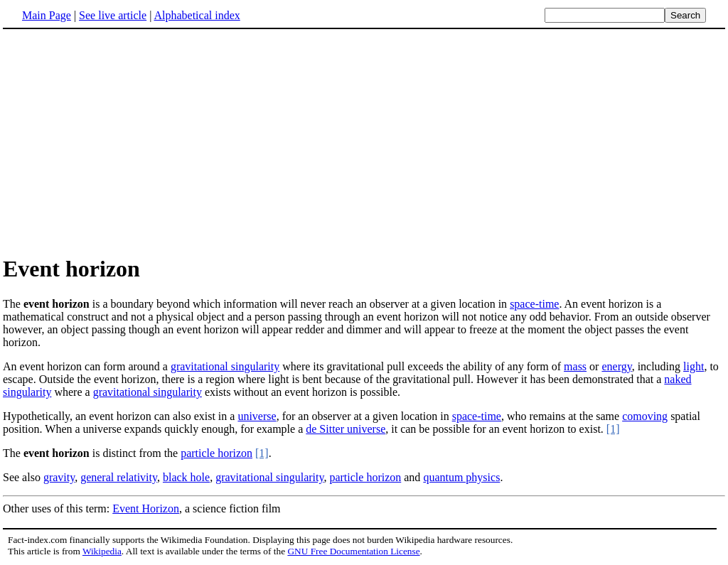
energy (616, 366)
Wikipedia (102, 551)
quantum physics (461, 477)
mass (575, 366)
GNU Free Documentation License (353, 551)
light (694, 366)
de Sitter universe (346, 429)
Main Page (47, 15)
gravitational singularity (225, 366)
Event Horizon (146, 508)
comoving (645, 416)
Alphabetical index (197, 15)
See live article (113, 15)
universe (257, 416)
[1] (613, 429)
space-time (534, 304)
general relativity (119, 477)
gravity (59, 477)
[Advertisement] (122, 141)
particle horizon (216, 453)
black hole (186, 477)
